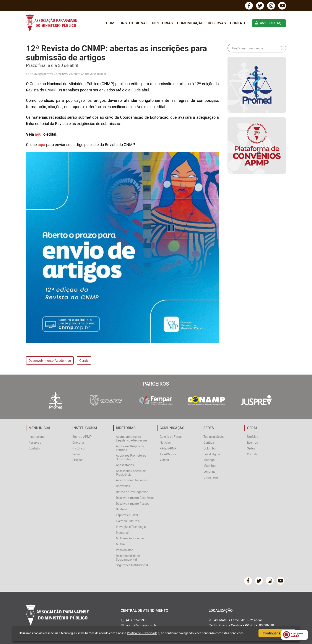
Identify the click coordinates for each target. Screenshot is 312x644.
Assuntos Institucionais (132, 480)
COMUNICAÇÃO (190, 23)
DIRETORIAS (162, 23)
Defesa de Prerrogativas (132, 492)
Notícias (165, 442)
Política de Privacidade (142, 633)
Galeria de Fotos (171, 437)
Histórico (78, 448)
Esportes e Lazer (127, 515)
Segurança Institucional (132, 565)
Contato (238, 23)
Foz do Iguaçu (213, 454)
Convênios (123, 486)
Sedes (76, 454)
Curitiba (209, 442)
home (111, 23)
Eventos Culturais (128, 521)
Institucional (37, 437)
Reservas (217, 23)
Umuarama (211, 477)
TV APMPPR (168, 454)
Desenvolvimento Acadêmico (50, 360)
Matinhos (210, 466)
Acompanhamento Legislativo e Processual (132, 438)
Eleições (78, 460)
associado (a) (268, 23)
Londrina (210, 471)
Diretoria (78, 442)
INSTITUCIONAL (134, 23)
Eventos (252, 442)
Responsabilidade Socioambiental (128, 558)
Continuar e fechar (277, 633)
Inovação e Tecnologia (131, 527)
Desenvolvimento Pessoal (133, 504)
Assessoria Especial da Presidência (131, 473)
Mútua (120, 544)
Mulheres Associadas (130, 538)
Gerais (84, 360)
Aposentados (125, 465)
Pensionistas (125, 550)
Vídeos (164, 460)
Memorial (122, 533)
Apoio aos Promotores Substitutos (131, 457)
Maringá (209, 460)
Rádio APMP (168, 448)
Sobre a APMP (82, 437)
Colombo (210, 448)
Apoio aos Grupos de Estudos (130, 448)
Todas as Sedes (214, 437)
